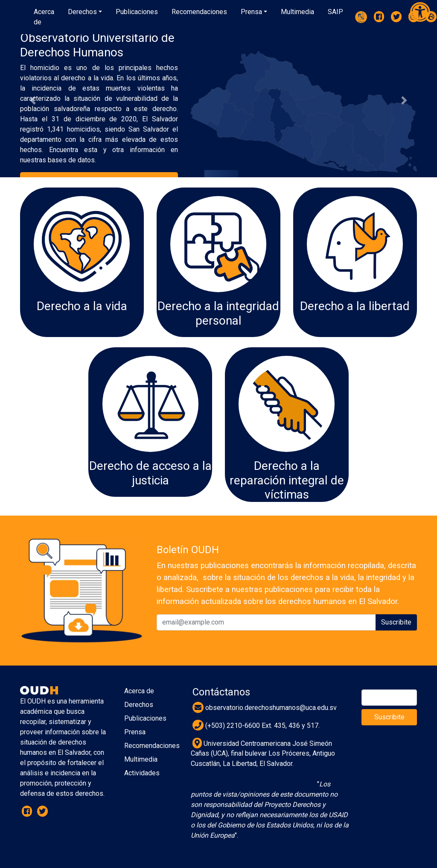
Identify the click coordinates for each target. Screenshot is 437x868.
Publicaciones (145, 718)
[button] (85, 12)
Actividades (142, 773)
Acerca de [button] (44, 17)
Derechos (139, 705)
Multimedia (141, 759)
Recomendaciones (152, 746)
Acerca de (139, 691)
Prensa (135, 732)
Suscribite (396, 622)
